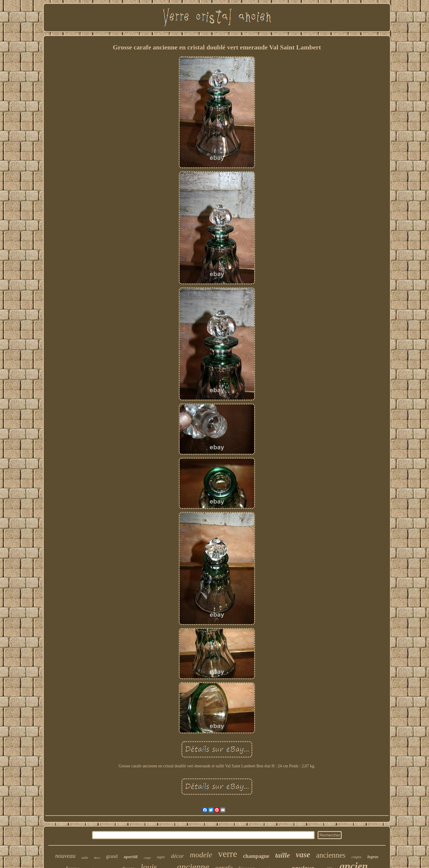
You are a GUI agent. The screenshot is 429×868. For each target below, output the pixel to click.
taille (283, 855)
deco (97, 858)
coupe (147, 858)
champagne (256, 856)
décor (177, 856)
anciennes (331, 855)
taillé (85, 858)
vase (303, 855)
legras (373, 857)
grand (112, 856)
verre (228, 854)
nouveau (66, 856)
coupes (356, 857)
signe (161, 857)
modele (201, 855)
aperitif (131, 857)
